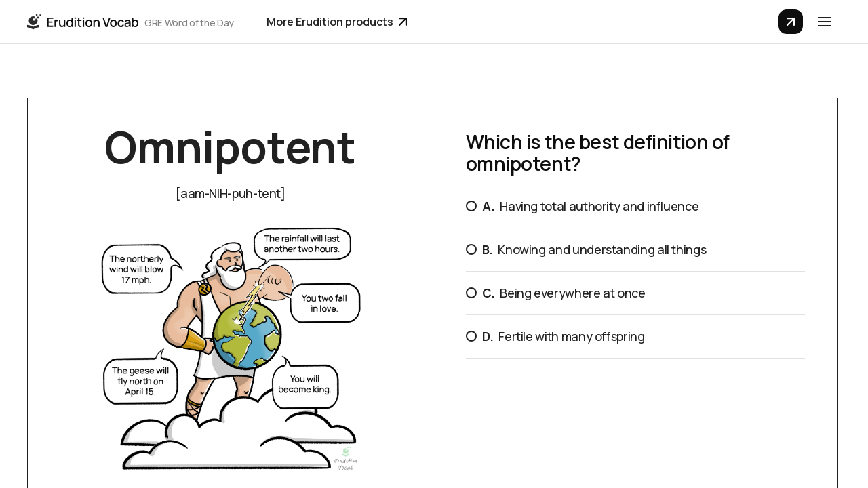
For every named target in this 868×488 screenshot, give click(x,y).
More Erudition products (337, 22)
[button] (825, 22)
